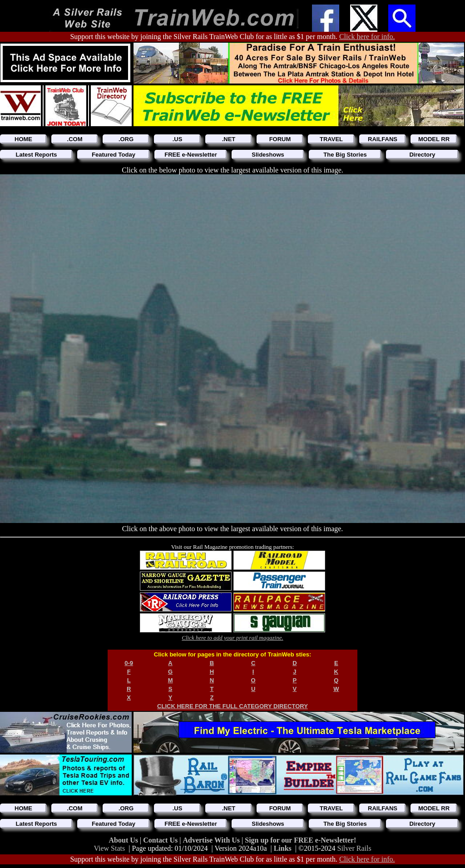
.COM (75, 139)
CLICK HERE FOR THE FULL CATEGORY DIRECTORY (232, 706)
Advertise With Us (212, 840)
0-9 (129, 663)
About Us (124, 840)
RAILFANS (383, 139)
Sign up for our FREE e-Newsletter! (300, 840)
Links (283, 848)
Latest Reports (36, 155)
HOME (23, 139)
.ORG (126, 139)
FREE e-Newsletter (191, 155)
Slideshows (268, 155)
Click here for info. (367, 37)
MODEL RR (434, 139)
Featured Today (114, 155)
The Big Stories (345, 155)
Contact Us (161, 840)
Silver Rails (354, 848)
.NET (229, 139)
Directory (422, 155)
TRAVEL (331, 139)
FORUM (280, 139)
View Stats (109, 848)
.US (178, 139)
